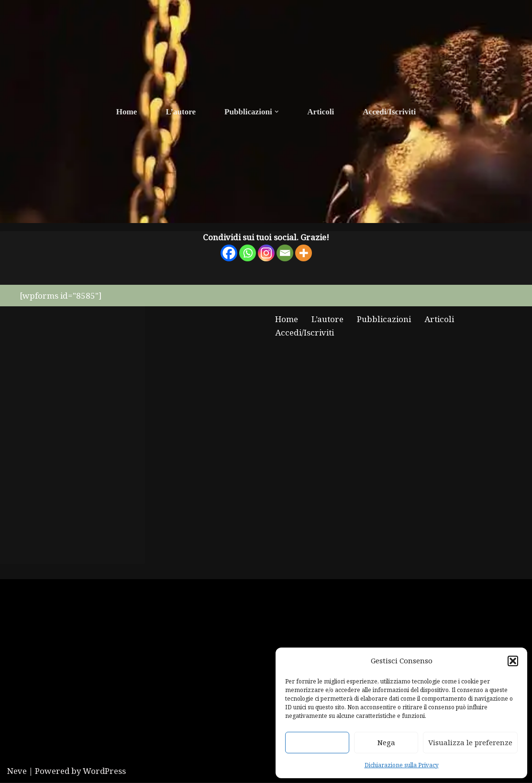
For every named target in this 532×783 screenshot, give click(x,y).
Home (127, 112)
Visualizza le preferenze (470, 742)
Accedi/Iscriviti (389, 112)
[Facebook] (229, 253)
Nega (386, 742)
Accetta (317, 742)
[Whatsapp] (248, 253)
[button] (513, 661)
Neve (17, 771)
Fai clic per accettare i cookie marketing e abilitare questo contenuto (72, 434)
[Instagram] (266, 253)
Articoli (321, 112)
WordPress (104, 771)
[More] (304, 253)
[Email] (285, 253)
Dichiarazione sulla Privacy (402, 765)
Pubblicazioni (383, 319)
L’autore (181, 112)
